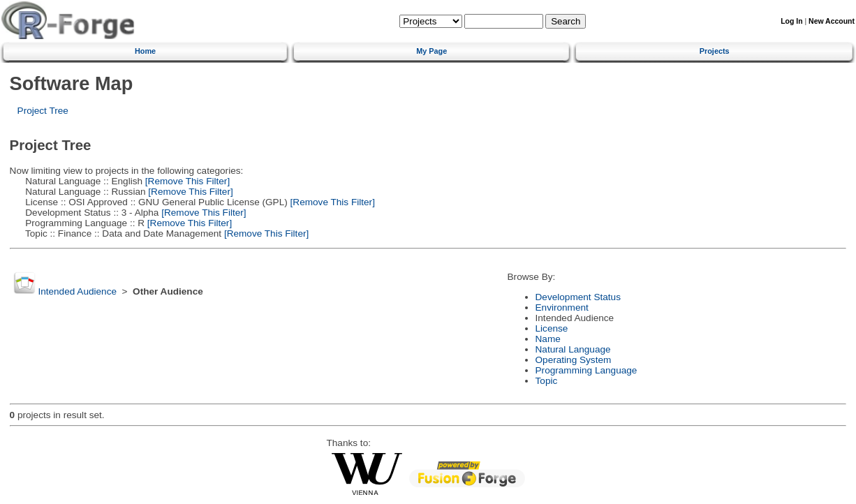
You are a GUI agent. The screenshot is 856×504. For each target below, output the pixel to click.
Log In (791, 21)
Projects (715, 51)
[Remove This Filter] (186, 181)
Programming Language (586, 370)
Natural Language (573, 349)
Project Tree (43, 111)
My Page (431, 51)
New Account (832, 21)
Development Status (578, 297)
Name (548, 339)
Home (145, 51)
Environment (562, 307)
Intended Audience (77, 291)
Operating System (574, 360)
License (552, 328)
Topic (547, 381)
